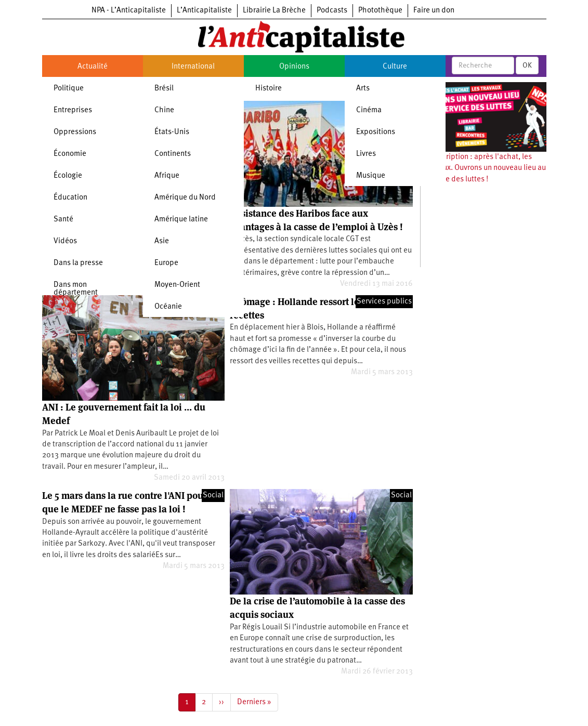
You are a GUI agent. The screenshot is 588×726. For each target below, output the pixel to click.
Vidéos (65, 241)
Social (213, 496)
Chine (164, 110)
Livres (366, 154)
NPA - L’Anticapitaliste (129, 11)
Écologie (68, 176)
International (193, 67)
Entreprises (73, 110)
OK (527, 65)
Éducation (70, 198)
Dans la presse (78, 263)
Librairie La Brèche (274, 11)
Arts (363, 89)
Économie (70, 154)
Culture (395, 67)
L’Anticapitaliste (204, 11)
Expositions (376, 132)
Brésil (164, 89)
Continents (173, 154)
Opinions (294, 67)
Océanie (168, 307)
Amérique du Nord (185, 198)
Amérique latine (181, 220)
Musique (371, 176)
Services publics (384, 302)
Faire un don (434, 11)
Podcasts (332, 11)
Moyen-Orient (177, 285)
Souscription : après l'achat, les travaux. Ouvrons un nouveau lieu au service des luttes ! (486, 168)
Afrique (167, 176)
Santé (63, 220)
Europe (166, 263)
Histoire (269, 89)
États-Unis (172, 132)
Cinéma (369, 110)
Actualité (93, 67)
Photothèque (380, 11)
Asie (162, 241)
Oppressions (75, 132)
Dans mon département (76, 289)
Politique (69, 89)
